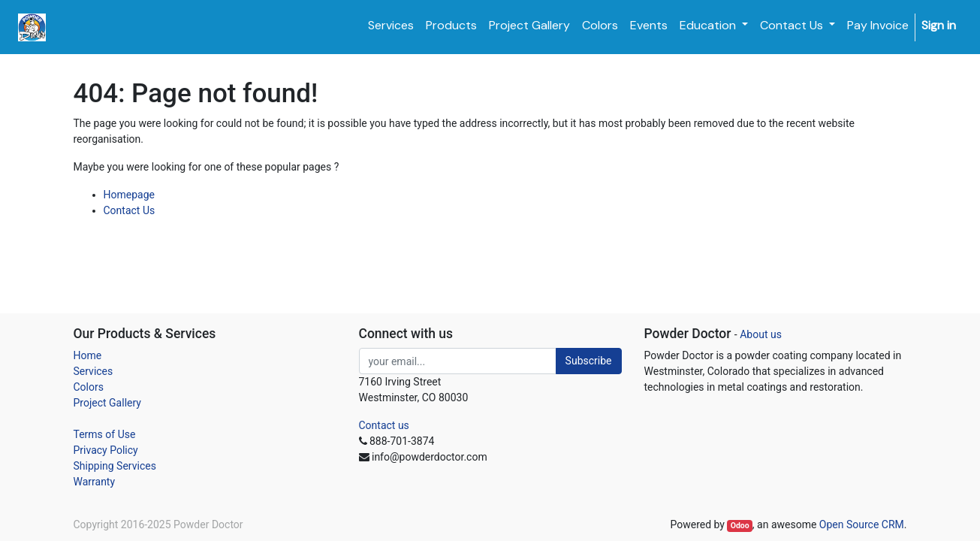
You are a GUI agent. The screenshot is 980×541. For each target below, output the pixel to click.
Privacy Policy (106, 450)
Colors (89, 387)
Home (88, 355)
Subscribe (589, 361)
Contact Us (130, 210)
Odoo (740, 526)
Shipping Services (115, 466)
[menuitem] (391, 26)
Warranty (95, 482)
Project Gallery (107, 403)
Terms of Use (105, 434)
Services (93, 371)
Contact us (384, 425)
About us (761, 334)
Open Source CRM (862, 524)
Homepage (129, 195)
